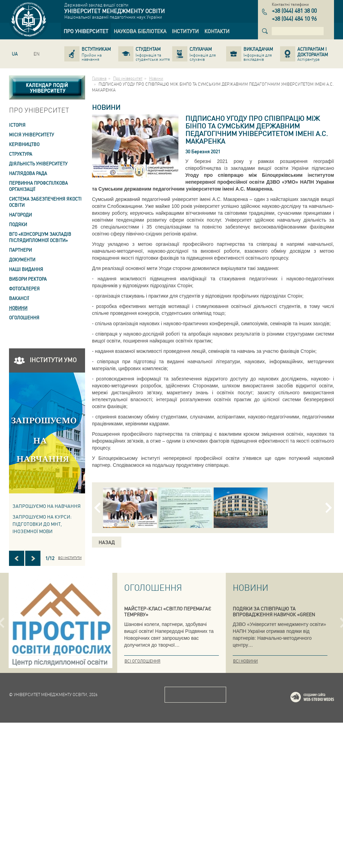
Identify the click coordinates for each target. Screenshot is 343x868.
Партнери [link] (20, 250)
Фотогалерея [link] (24, 288)
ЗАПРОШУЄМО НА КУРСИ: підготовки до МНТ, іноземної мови (42, 524)
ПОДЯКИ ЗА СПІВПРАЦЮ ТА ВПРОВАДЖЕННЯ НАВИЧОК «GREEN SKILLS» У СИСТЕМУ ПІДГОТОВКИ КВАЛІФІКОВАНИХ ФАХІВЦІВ (274, 617)
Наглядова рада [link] (28, 173)
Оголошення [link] (24, 317)
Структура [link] (21, 154)
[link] (86, 31)
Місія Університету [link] (31, 134)
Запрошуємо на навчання (47, 506)
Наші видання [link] (26, 269)
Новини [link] (18, 308)
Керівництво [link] (24, 144)
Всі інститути (70, 558)
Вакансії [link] (19, 298)
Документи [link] (22, 259)
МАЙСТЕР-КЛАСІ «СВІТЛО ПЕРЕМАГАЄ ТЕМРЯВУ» (168, 611)
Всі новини (245, 661)
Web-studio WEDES (321, 844)
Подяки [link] (18, 224)
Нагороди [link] (20, 215)
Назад (107, 542)
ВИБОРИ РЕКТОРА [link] (28, 279)
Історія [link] (17, 125)
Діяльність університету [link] (38, 163)
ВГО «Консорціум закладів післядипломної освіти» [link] (40, 237)
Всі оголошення (142, 661)
